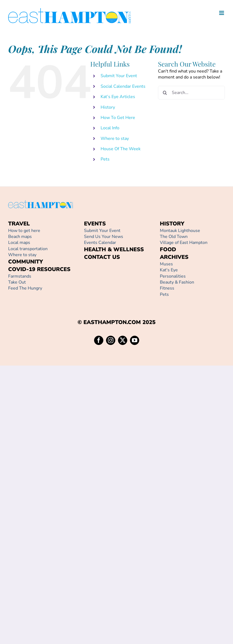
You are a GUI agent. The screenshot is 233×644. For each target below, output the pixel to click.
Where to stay (115, 139)
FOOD (168, 249)
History (108, 107)
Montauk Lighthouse (180, 231)
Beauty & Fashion (177, 282)
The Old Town (174, 237)
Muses (166, 264)
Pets (105, 159)
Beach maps (20, 237)
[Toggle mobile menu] (222, 13)
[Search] (165, 93)
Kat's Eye (169, 270)
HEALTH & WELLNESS (114, 249)
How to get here (24, 231)
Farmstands (20, 276)
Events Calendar (100, 243)
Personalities (173, 276)
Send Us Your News (104, 237)
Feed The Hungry (25, 288)
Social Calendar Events (123, 86)
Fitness (167, 288)
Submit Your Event (119, 76)
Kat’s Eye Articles (118, 97)
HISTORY (172, 224)
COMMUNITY (26, 262)
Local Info (110, 128)
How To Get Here (118, 118)
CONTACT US (102, 257)
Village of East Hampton (184, 243)
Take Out (17, 282)
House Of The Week (121, 149)
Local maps (19, 243)
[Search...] (191, 93)
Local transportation (28, 249)
